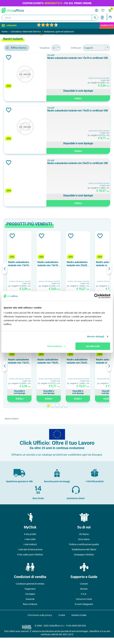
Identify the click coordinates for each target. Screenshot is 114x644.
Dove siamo (84, 546)
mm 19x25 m (21, 226)
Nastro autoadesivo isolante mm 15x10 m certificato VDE (90, 66)
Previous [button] (51, 275)
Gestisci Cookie (79, 622)
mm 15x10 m (21, 219)
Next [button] (109, 275)
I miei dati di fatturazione (30, 556)
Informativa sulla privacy (40, 622)
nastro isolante (22, 134)
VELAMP (18, 154)
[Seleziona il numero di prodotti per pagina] (105, 48)
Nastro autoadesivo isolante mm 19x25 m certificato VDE (90, 119)
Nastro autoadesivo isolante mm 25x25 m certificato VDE (90, 171)
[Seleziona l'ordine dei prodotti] (76, 54)
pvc (16, 253)
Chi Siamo (84, 541)
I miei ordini (30, 546)
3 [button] (80, 412)
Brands (84, 595)
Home (5, 32)
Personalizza (57, 346)
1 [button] (71, 412)
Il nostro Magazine (84, 611)
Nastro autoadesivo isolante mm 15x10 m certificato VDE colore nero (65, 270)
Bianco (17, 174)
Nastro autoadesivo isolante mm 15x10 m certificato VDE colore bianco (94, 270)
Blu (15, 181)
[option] (66, 274)
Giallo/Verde (20, 195)
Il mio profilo (30, 541)
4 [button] (84, 412)
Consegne (30, 600)
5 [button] (89, 412)
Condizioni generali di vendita (30, 590)
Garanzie (30, 605)
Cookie (62, 622)
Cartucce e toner (84, 605)
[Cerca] (50, 18)
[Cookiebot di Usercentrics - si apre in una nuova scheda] (96, 296)
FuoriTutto (107, 26)
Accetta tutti (93, 346)
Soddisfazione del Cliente (84, 556)
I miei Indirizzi (30, 551)
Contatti (84, 590)
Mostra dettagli (96, 336)
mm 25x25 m (21, 233)
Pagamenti (30, 595)
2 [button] (76, 412)
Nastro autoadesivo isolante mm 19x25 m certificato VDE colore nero (94, 368)
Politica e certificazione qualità (84, 551)
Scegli (92, 104)
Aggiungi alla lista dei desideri (55, 64)
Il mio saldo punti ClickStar (30, 561)
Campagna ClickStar (84, 561)
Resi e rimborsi (30, 611)
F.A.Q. (84, 600)
